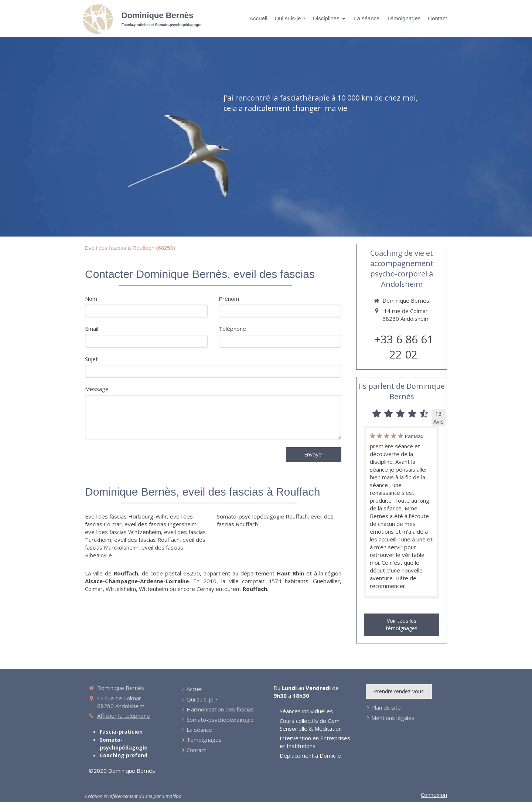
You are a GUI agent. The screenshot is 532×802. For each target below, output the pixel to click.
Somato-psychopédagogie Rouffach (262, 516)
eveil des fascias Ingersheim (161, 524)
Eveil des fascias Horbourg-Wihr (126, 516)
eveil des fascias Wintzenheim (123, 532)
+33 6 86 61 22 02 (404, 347)
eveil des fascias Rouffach (147, 540)
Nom (91, 299)
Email (92, 329)
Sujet (91, 359)
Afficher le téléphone (124, 716)
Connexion (434, 795)
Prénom (229, 299)
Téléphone (232, 329)
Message (97, 389)
